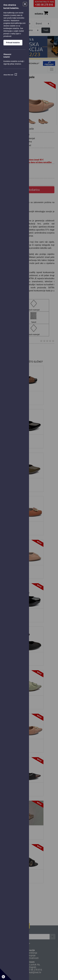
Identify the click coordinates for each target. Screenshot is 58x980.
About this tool (10, 75)
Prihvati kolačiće (13, 43)
